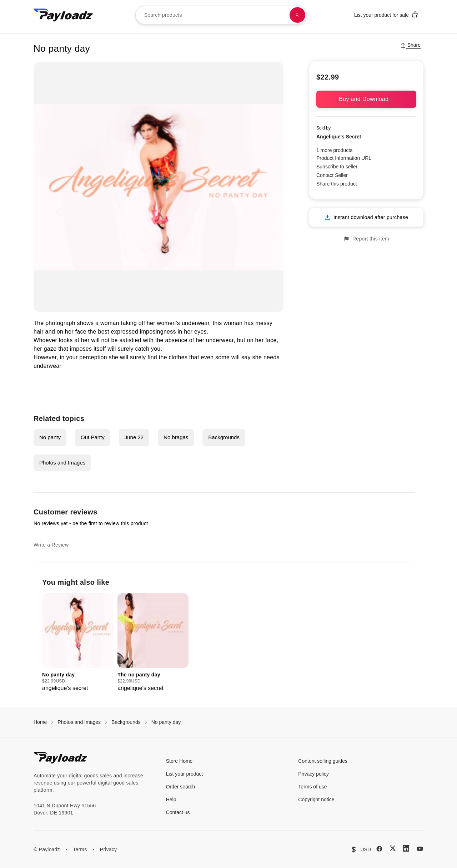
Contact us (178, 812)
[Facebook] (379, 849)
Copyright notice (316, 800)
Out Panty (93, 437)
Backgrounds (224, 437)
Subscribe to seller (337, 167)
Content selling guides (323, 761)
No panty (50, 437)
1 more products (334, 150)
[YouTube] (420, 849)
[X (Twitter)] (393, 848)
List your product (185, 774)
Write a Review (51, 545)
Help (171, 800)
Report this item (366, 239)
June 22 (134, 437)
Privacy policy (313, 774)
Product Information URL (344, 158)
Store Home (179, 761)
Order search (181, 787)
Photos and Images (62, 463)
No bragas (176, 437)
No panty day (166, 722)
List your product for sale (386, 14)
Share (410, 45)
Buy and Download (366, 99)
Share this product (337, 184)
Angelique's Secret (339, 137)
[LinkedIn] (406, 848)
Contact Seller (332, 175)
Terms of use (312, 787)
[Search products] (297, 15)
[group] (78, 643)
